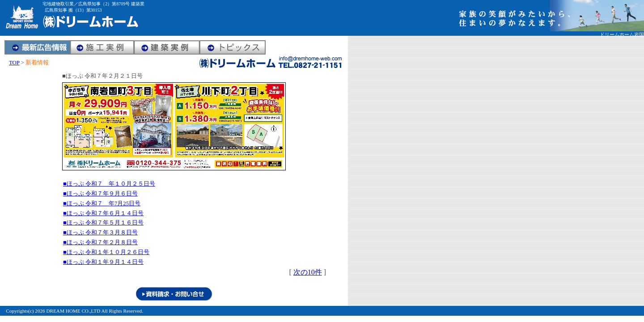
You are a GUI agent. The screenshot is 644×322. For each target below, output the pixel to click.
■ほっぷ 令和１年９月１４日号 (103, 262)
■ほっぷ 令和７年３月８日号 (100, 233)
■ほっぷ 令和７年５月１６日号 (103, 223)
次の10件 (308, 272)
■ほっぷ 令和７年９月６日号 (100, 194)
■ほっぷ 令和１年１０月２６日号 (106, 252)
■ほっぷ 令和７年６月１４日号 (103, 213)
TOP (14, 63)
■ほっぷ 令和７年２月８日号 (100, 242)
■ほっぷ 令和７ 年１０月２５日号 (109, 184)
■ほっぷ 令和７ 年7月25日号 (102, 203)
